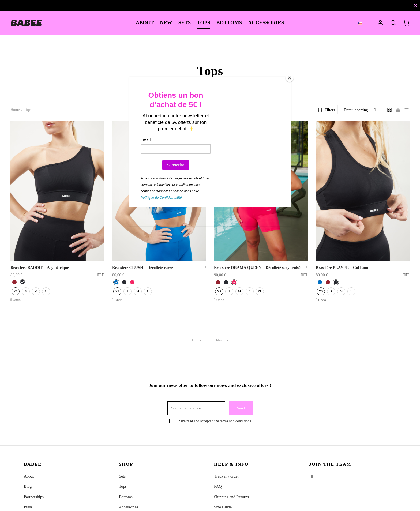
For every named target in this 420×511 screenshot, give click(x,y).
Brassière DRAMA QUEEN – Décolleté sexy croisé (257, 268)
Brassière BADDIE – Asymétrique (40, 268)
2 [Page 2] (201, 340)
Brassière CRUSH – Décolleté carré (143, 268)
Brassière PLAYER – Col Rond (343, 268)
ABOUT (145, 23)
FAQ (218, 486)
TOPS (203, 23)
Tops (123, 486)
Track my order (226, 476)
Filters (326, 110)
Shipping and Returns (231, 497)
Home (15, 110)
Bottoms (126, 497)
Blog (28, 486)
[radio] (14, 282)
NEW (166, 23)
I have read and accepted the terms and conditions (214, 421)
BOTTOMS (229, 23)
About (29, 476)
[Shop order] (360, 110)
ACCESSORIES (266, 23)
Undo (17, 300)
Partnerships (34, 497)
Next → (222, 340)
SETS (185, 23)
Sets (122, 476)
